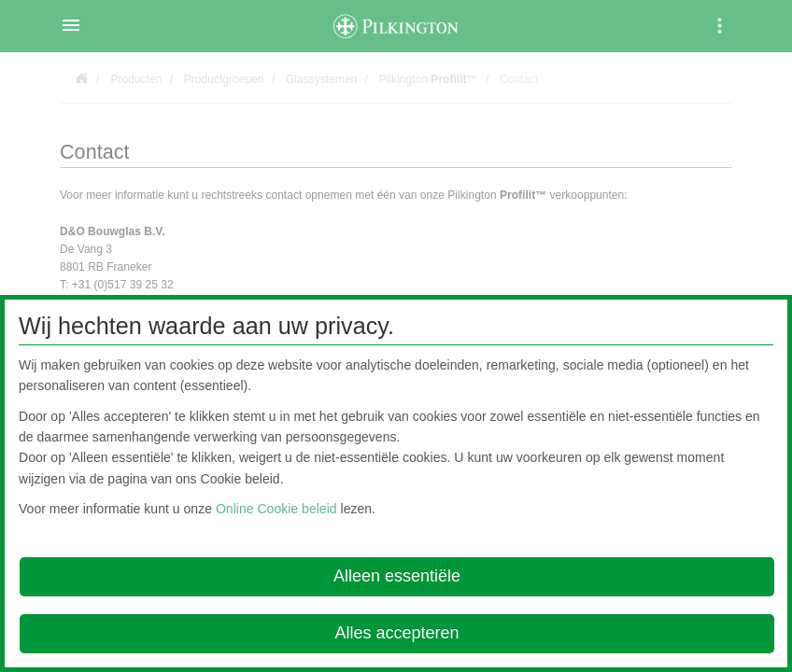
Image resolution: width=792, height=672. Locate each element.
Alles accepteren (396, 633)
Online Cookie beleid (276, 509)
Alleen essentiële (397, 576)
